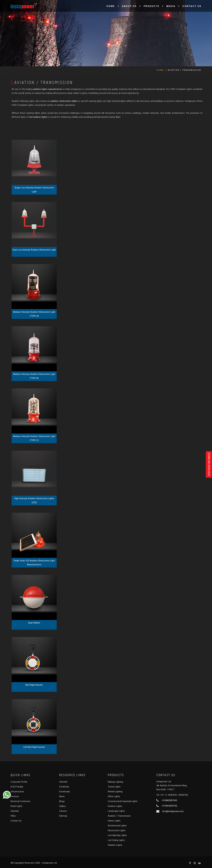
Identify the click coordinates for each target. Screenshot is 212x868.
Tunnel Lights (114, 787)
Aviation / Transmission (119, 816)
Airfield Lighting (115, 792)
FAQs (13, 816)
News (62, 796)
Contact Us (192, 6)
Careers (63, 811)
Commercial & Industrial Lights (123, 801)
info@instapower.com (173, 811)
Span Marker (34, 623)
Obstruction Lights (117, 830)
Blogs (62, 801)
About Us (129, 6)
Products (151, 6)
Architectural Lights (117, 826)
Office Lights (114, 796)
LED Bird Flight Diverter (34, 747)
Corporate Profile (19, 782)
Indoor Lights (114, 821)
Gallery (62, 806)
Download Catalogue (209, 464)
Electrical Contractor (21, 801)
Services (15, 796)
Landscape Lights (116, 811)
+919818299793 (169, 806)
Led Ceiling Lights (116, 840)
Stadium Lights (115, 845)
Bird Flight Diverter (34, 685)
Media (171, 6)
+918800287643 (169, 800)
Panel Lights (16, 806)
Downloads (65, 792)
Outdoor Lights (115, 806)
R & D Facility (17, 787)
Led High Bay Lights (117, 835)
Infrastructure (17, 792)
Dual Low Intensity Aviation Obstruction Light (34, 250)
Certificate (64, 787)
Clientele (15, 811)
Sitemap (63, 816)
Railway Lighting (115, 782)
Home (111, 6)
